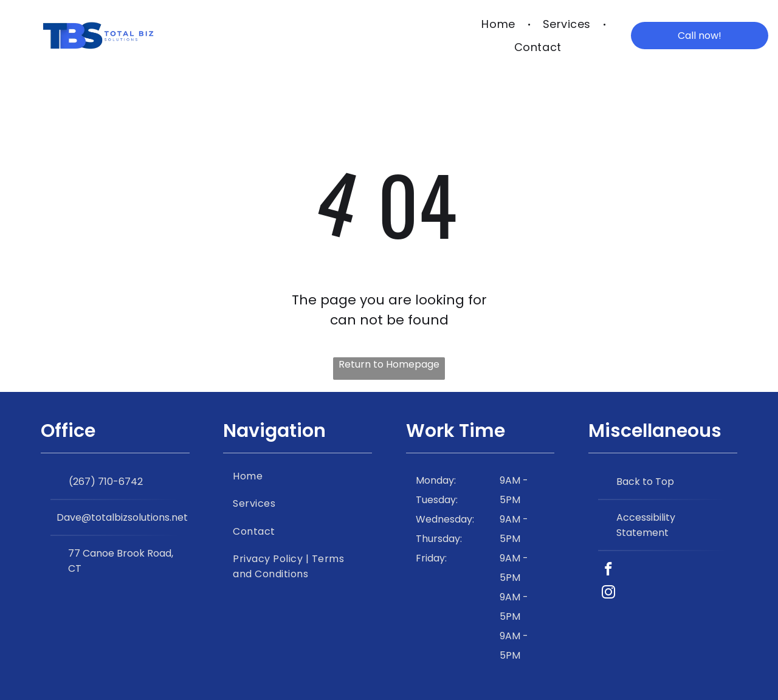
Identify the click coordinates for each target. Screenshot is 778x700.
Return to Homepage (389, 364)
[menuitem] (500, 24)
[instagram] (608, 594)
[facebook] (608, 571)
